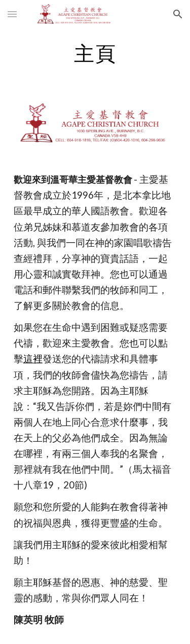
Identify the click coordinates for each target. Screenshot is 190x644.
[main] (95, 53)
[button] (12, 14)
